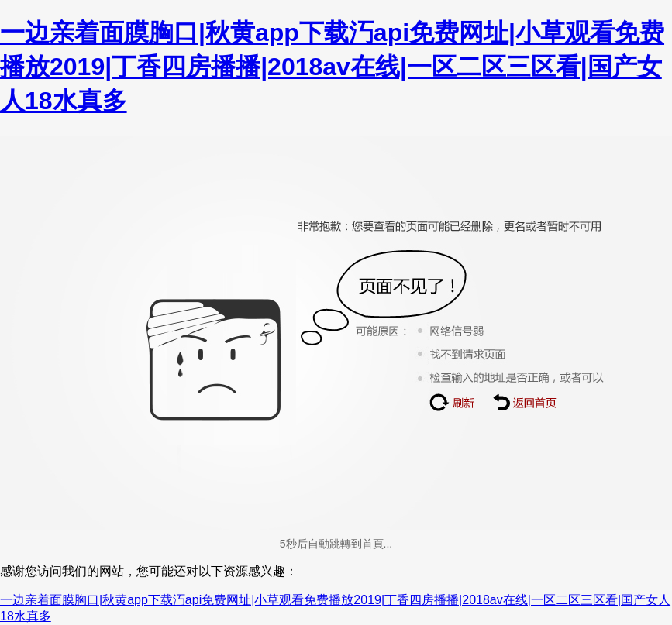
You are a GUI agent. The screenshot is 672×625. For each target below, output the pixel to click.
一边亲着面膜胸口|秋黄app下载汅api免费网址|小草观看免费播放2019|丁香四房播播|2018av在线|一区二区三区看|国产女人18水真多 (332, 67)
